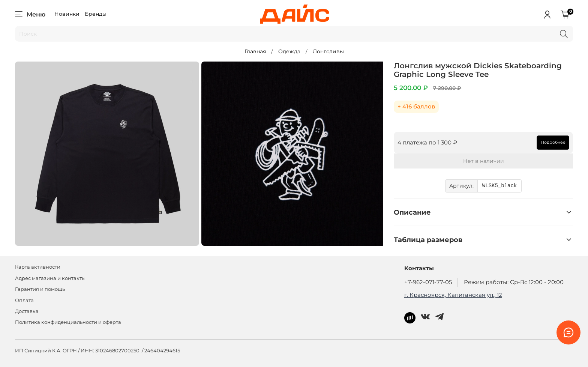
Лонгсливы (328, 51)
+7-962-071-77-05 (428, 282)
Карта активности (38, 267)
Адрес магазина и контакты (50, 278)
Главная (255, 51)
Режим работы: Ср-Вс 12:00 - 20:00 (514, 282)
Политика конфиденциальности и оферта (68, 322)
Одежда (289, 51)
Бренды (96, 14)
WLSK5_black (499, 186)
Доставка (27, 311)
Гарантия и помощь (40, 289)
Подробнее (553, 142)
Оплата (24, 300)
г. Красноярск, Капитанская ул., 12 (453, 295)
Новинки (67, 14)
